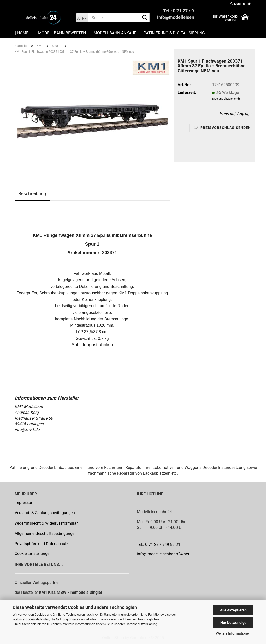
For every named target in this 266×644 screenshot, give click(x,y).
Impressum (25, 503)
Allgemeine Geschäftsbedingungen (46, 534)
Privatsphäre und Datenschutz (41, 544)
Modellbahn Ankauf (115, 33)
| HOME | (23, 33)
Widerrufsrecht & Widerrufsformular (46, 523)
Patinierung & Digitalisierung (174, 33)
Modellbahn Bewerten (62, 33)
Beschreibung (32, 194)
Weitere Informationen (233, 633)
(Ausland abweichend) (226, 99)
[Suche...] (82, 18)
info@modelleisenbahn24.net (163, 554)
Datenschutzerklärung (141, 624)
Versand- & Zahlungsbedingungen (45, 513)
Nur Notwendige (233, 623)
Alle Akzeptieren (233, 610)
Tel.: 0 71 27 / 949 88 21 (159, 544)
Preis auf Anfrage (236, 114)
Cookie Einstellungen (33, 553)
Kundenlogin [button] (241, 4)
